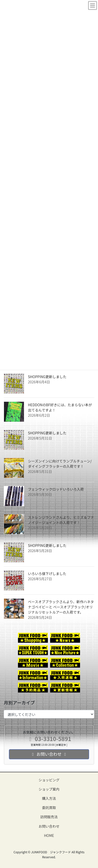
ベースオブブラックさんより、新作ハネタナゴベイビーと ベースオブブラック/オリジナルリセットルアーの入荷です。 (61, 607)
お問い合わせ (49, 826)
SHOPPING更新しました (47, 377)
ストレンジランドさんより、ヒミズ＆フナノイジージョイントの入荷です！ (61, 520)
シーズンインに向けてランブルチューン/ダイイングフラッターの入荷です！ (60, 464)
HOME (49, 835)
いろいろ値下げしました (47, 574)
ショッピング (49, 780)
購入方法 (49, 798)
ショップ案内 (49, 789)
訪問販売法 (49, 817)
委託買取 (49, 808)
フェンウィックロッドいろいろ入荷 (56, 489)
